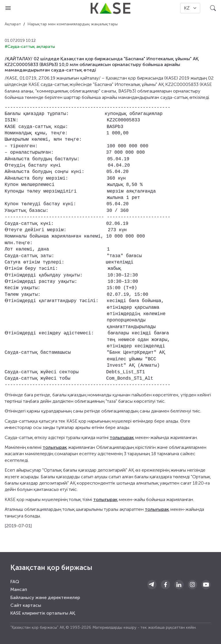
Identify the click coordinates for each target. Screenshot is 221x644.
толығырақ (122, 437)
